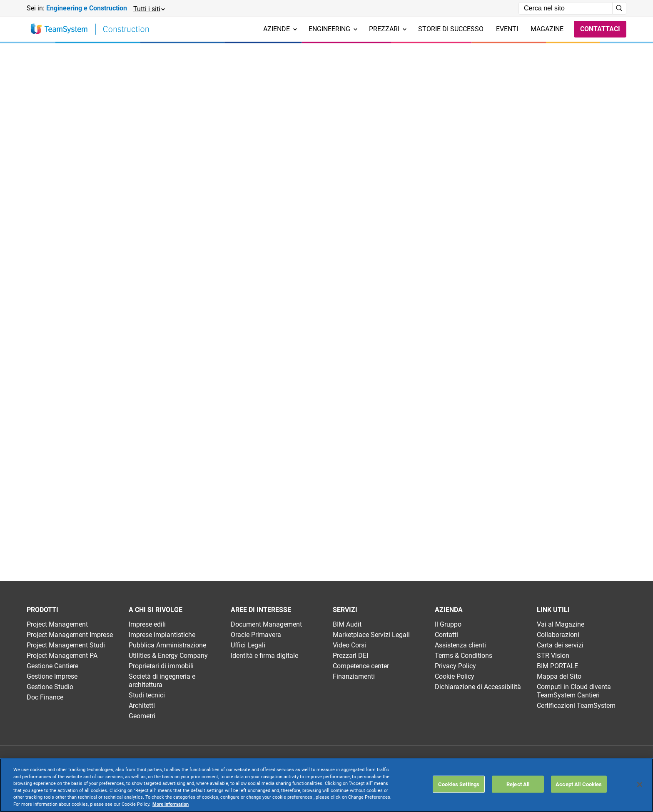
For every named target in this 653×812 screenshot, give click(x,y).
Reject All (518, 784)
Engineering (333, 29)
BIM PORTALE (557, 666)
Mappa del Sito (559, 676)
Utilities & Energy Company (168, 656)
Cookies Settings (459, 784)
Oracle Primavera (256, 635)
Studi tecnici (147, 695)
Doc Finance (45, 697)
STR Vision (553, 656)
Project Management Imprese (70, 635)
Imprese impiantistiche (162, 635)
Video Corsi (349, 645)
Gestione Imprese (52, 676)
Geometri (142, 716)
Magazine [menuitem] (547, 29)
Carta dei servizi (560, 645)
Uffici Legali (248, 645)
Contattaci (600, 29)
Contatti (446, 635)
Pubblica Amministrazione (167, 645)
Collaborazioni (558, 635)
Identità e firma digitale (264, 656)
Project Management (57, 624)
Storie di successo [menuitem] (451, 29)
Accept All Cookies (579, 784)
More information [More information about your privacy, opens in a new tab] (171, 804)
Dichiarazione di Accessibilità (478, 687)
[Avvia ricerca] (619, 8)
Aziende (280, 29)
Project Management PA (62, 656)
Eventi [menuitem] (507, 29)
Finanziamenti (354, 676)
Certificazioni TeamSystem (576, 706)
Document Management (266, 624)
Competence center (361, 666)
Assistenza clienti (460, 645)
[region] (326, 785)
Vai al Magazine (561, 624)
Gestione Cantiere (52, 666)
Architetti (142, 706)
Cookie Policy (455, 676)
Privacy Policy (455, 666)
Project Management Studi (66, 645)
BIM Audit (347, 624)
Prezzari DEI (350, 656)
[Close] (640, 785)
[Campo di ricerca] (566, 8)
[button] (149, 9)
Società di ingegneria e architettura (162, 681)
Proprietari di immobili (161, 666)
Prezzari (388, 29)
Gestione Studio (50, 687)
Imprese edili (147, 624)
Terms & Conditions (464, 656)
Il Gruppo (448, 624)
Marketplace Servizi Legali (371, 635)
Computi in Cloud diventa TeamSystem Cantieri (574, 691)
